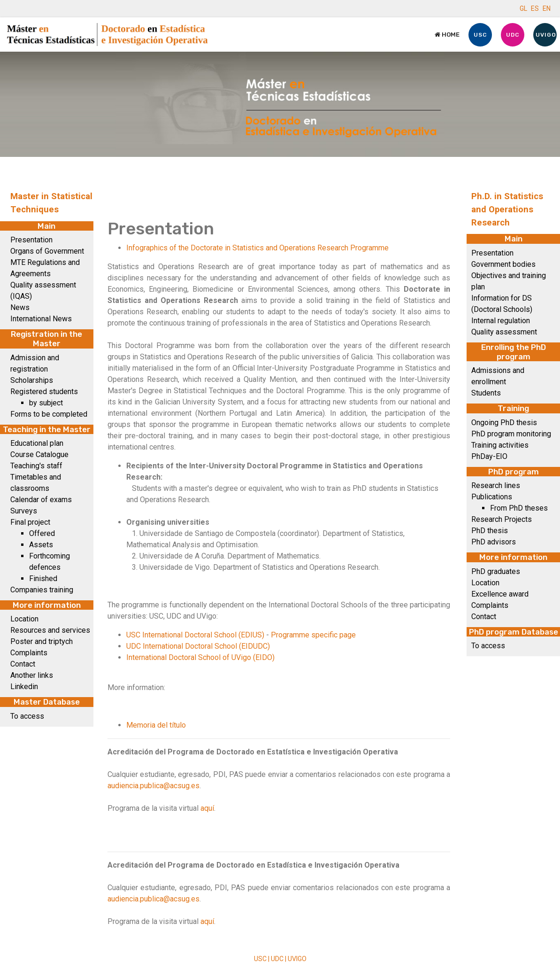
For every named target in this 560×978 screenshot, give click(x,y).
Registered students (44, 392)
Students (486, 393)
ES (535, 8)
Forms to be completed (49, 414)
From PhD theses (519, 508)
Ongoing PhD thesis (504, 423)
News (20, 307)
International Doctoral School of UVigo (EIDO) (200, 657)
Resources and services (50, 630)
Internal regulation (501, 321)
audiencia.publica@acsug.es (153, 786)
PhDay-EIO (489, 456)
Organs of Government (47, 251)
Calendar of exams (41, 500)
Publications (492, 497)
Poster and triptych (42, 641)
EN (547, 8)
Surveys (24, 511)
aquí (207, 808)
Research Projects (502, 519)
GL (523, 8)
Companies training (42, 590)
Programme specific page (313, 635)
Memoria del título (156, 725)
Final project (30, 522)
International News (41, 319)
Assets (41, 545)
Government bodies (503, 264)
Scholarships (32, 380)
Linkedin (24, 687)
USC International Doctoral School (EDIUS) (195, 635)
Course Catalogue (39, 454)
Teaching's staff (36, 466)
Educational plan (37, 443)
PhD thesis (490, 531)
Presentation (31, 240)
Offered (42, 533)
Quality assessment (504, 332)
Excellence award (500, 594)
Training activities (500, 445)
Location (24, 619)
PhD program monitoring (511, 434)
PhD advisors (494, 542)
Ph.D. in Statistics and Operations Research (507, 210)
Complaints (29, 653)
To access (27, 716)
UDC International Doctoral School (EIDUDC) (198, 646)
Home (447, 35)
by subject (46, 403)
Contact (23, 664)
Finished (43, 578)
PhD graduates (496, 571)
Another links (32, 675)
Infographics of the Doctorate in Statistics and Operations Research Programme (257, 248)
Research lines (496, 485)
